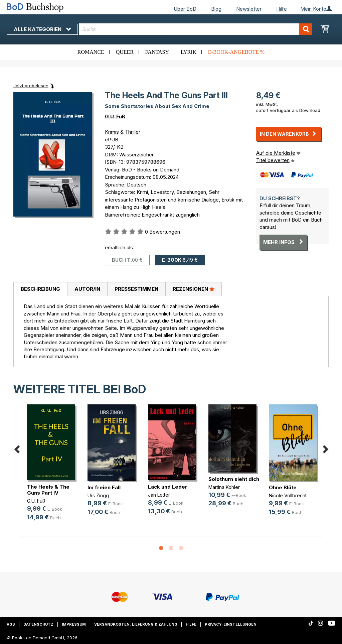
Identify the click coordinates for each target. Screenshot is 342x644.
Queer (125, 52)
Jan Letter (159, 495)
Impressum (74, 624)
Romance (91, 52)
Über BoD (185, 9)
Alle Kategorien (42, 29)
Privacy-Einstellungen (231, 624)
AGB (11, 624)
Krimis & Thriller (123, 132)
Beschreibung (40, 289)
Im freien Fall (104, 487)
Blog (216, 9)
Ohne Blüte (283, 487)
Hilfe (282, 9)
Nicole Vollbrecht (288, 495)
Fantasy (157, 52)
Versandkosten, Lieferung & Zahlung (136, 624)
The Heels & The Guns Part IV (48, 490)
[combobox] (196, 29)
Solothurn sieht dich (234, 479)
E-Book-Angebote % (236, 52)
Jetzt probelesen (31, 86)
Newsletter (249, 9)
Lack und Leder (168, 487)
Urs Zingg (98, 495)
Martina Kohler (224, 487)
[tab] (40, 289)
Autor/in (87, 289)
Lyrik (189, 52)
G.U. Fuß (115, 116)
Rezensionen (194, 289)
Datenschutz (38, 624)
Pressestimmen (136, 289)
